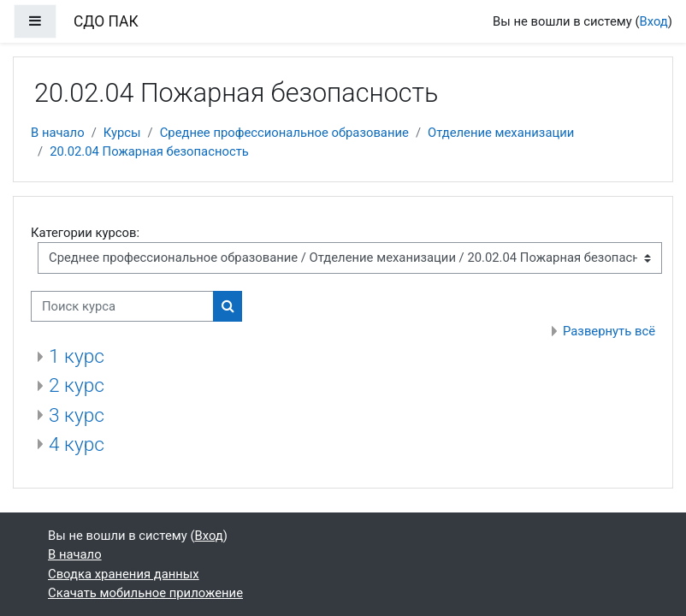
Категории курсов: (85, 233)
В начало (58, 133)
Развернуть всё (609, 331)
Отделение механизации (501, 133)
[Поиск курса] (122, 306)
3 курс (77, 415)
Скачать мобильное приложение (145, 593)
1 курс (77, 356)
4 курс (77, 444)
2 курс (77, 385)
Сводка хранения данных (124, 574)
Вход (654, 21)
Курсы (122, 133)
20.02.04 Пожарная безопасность (149, 151)
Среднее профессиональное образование (284, 133)
